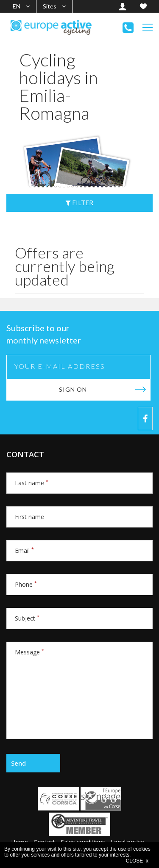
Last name (32, 483)
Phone (26, 584)
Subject (27, 618)
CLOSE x (137, 861)
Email (24, 551)
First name (29, 517)
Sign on (73, 389)
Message (29, 652)
